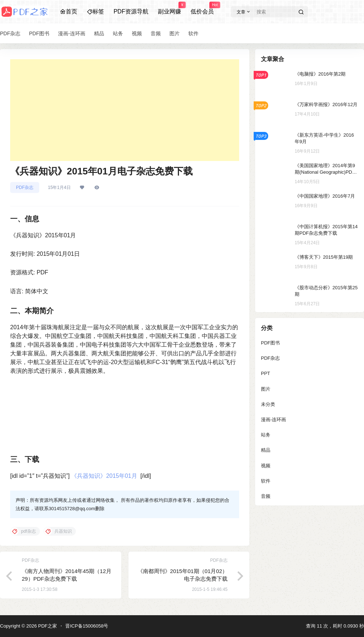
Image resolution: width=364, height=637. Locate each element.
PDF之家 (47, 626)
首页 (69, 11)
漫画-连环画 (273, 420)
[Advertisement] (125, 110)
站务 (266, 435)
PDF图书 (270, 343)
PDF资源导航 (131, 11)
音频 (266, 496)
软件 (266, 481)
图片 (266, 389)
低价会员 (202, 8)
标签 (95, 11)
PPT (265, 373)
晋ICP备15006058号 (87, 626)
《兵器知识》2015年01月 (104, 476)
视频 (266, 466)
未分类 (268, 404)
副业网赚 (169, 8)
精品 (266, 450)
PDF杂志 (25, 188)
